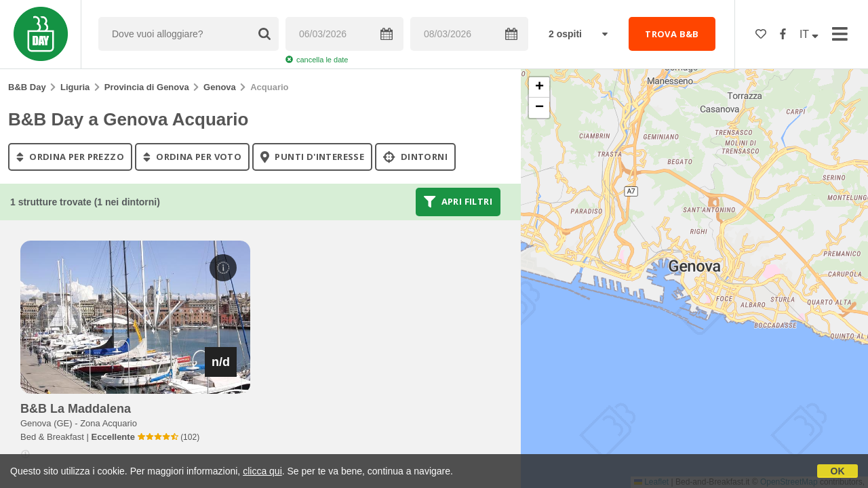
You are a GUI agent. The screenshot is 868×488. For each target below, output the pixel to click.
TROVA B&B (672, 34)
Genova (220, 87)
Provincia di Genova (147, 87)
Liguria (75, 87)
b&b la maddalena (76, 409)
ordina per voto (192, 157)
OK (838, 471)
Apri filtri (458, 202)
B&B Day (27, 87)
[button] (539, 87)
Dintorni (415, 157)
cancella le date (317, 60)
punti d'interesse (312, 157)
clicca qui (262, 471)
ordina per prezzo (70, 157)
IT (809, 34)
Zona (108, 423)
